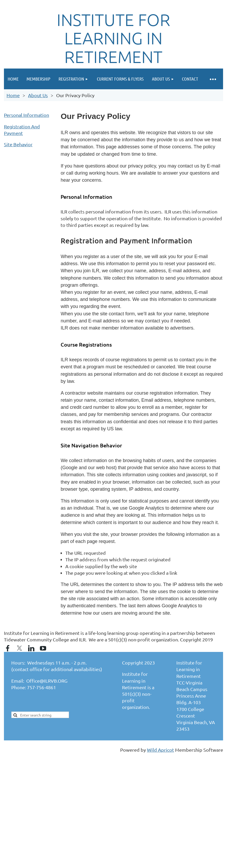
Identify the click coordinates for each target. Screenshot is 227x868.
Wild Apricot (160, 750)
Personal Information (27, 115)
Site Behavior (18, 144)
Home (13, 95)
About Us (38, 95)
